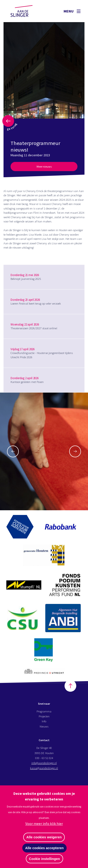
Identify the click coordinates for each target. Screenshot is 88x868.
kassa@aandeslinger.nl (44, 768)
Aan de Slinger (26, 11)
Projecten (44, 716)
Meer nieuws (44, 167)
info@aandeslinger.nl (44, 763)
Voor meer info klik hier (44, 824)
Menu (72, 11)
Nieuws (44, 726)
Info (44, 721)
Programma (44, 711)
